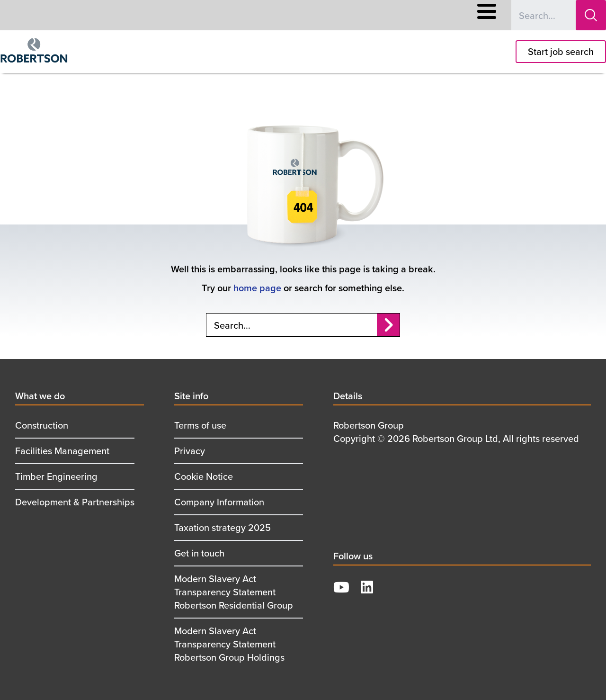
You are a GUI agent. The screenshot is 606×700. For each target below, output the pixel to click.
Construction (42, 425)
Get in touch (199, 553)
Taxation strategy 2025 (223, 527)
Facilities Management (62, 451)
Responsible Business (267, 15)
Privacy (190, 451)
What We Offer (112, 15)
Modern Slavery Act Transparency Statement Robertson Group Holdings (229, 644)
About (205, 15)
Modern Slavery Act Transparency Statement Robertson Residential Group (234, 592)
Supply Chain (341, 15)
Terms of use (200, 425)
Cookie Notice (204, 476)
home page (257, 288)
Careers (165, 15)
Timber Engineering (56, 476)
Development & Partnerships (75, 502)
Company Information (219, 502)
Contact (428, 15)
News (389, 15)
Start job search (561, 51)
